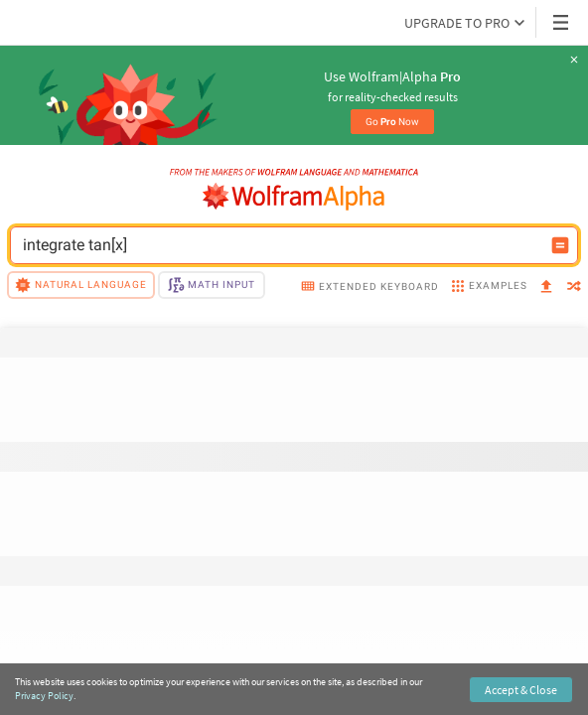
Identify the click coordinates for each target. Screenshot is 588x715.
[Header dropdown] (562, 22)
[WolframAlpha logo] (294, 197)
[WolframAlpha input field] (281, 245)
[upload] (546, 287)
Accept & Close (521, 690)
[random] (574, 288)
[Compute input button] (560, 245)
